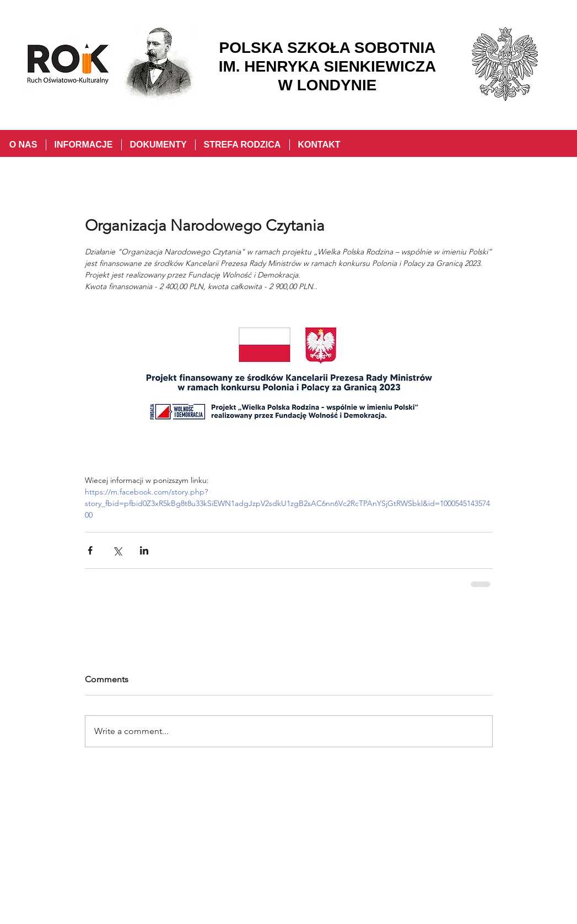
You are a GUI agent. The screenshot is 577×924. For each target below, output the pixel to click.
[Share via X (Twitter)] (117, 550)
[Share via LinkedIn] (144, 550)
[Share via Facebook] (90, 550)
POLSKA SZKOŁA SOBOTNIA (327, 48)
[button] (83, 145)
